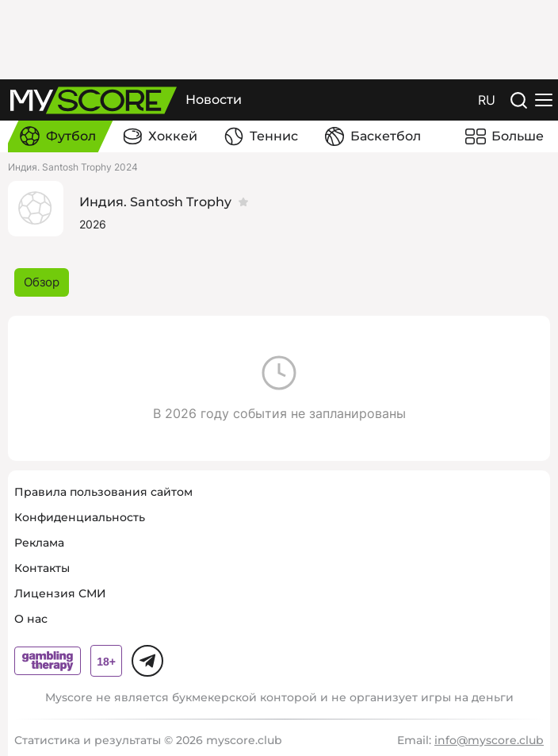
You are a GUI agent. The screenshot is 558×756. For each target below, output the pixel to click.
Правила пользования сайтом (103, 492)
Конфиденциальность (80, 517)
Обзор (42, 282)
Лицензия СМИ (60, 593)
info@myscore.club (489, 740)
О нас (31, 619)
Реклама (39, 543)
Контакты (42, 568)
